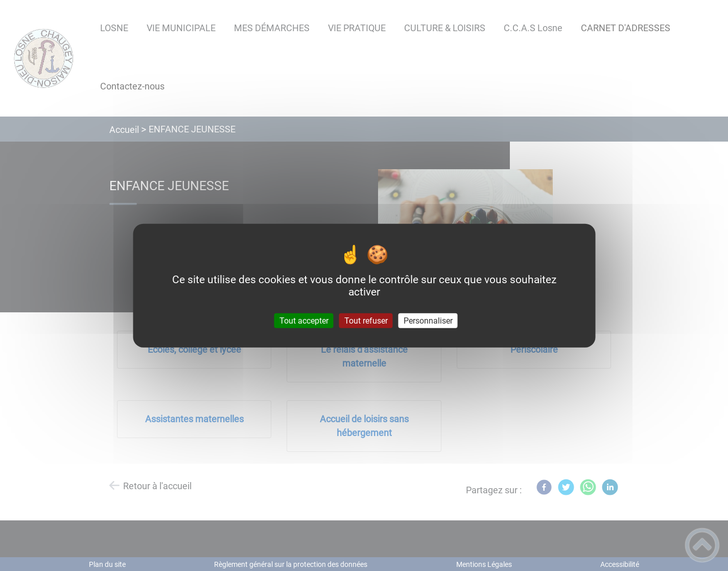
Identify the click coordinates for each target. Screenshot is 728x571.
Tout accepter (304, 321)
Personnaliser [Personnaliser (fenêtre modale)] (428, 321)
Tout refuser (366, 321)
